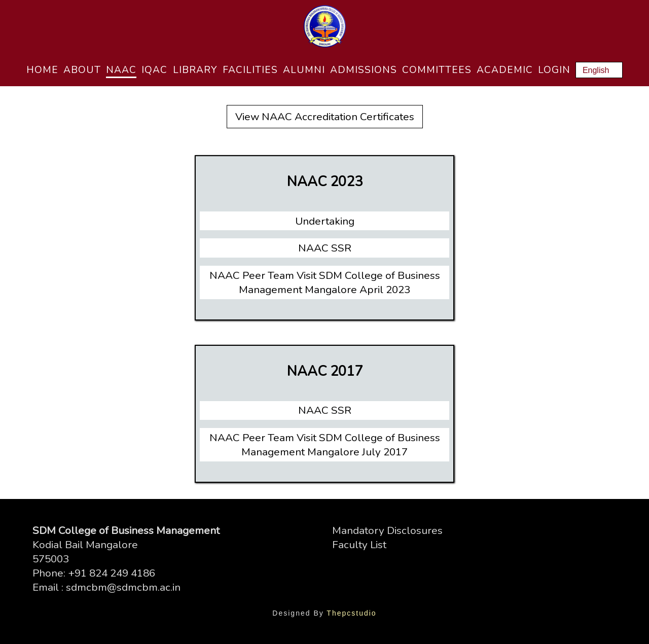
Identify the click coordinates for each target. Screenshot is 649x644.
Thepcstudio (351, 613)
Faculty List (359, 545)
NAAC (121, 70)
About (82, 70)
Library (195, 70)
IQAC (154, 70)
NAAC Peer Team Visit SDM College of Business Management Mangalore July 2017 (325, 445)
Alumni (304, 70)
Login (554, 70)
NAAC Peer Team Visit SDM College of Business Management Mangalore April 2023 (325, 282)
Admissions (364, 70)
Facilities (250, 70)
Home (42, 70)
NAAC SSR (325, 248)
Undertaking (325, 221)
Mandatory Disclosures (387, 530)
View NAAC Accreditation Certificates (325, 117)
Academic (505, 70)
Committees (437, 70)
